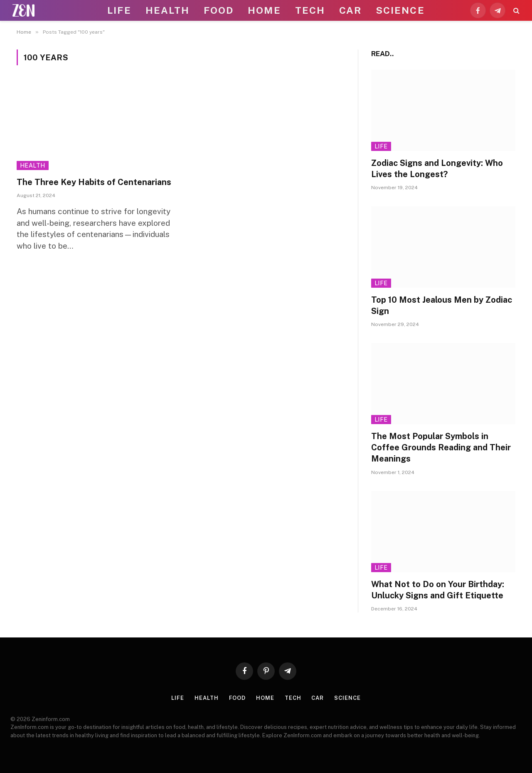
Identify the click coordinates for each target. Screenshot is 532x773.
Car (350, 10)
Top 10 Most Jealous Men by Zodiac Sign (442, 305)
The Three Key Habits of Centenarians (94, 182)
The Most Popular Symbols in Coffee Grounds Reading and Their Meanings (441, 447)
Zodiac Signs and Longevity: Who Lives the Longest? (437, 169)
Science (400, 10)
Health (167, 10)
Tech (310, 10)
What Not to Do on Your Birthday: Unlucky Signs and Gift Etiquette (438, 590)
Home (264, 10)
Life (119, 10)
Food (219, 10)
